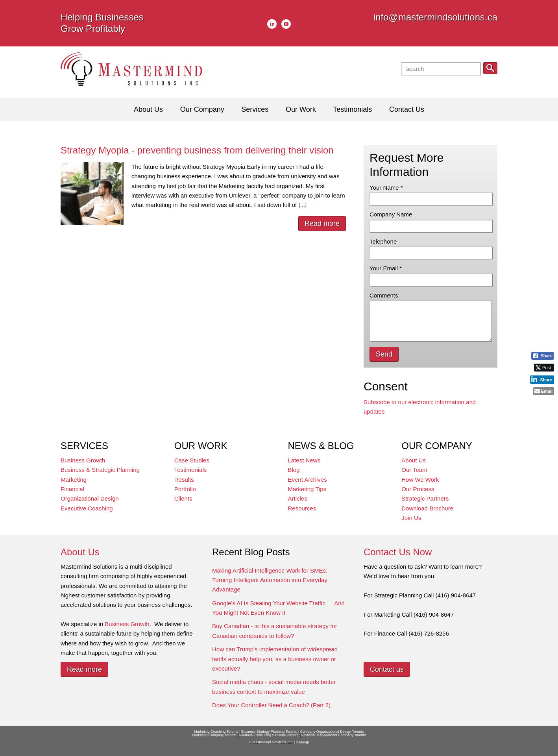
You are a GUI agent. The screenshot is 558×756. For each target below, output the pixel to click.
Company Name (391, 214)
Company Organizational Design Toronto (332, 732)
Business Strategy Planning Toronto (269, 732)
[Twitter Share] (544, 368)
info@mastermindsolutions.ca (435, 17)
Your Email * (386, 268)
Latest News (304, 460)
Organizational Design (90, 498)
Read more (322, 224)
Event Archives (308, 480)
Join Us (411, 518)
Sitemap (302, 742)
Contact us (387, 669)
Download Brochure (427, 508)
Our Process (418, 489)
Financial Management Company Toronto (334, 735)
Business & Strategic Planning (100, 470)
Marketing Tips (307, 489)
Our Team (414, 470)
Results (184, 480)
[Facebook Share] (543, 356)
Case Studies (192, 460)
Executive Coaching (87, 508)
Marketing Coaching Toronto (216, 732)
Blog (294, 470)
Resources (302, 508)
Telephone (383, 241)
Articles (298, 498)
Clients (183, 498)
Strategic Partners (425, 498)
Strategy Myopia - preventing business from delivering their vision (197, 150)
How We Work (420, 480)
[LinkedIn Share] (542, 379)
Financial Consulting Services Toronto (269, 735)
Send (384, 354)
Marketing (74, 480)
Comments (384, 295)
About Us (414, 460)
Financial (72, 489)
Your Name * (386, 188)
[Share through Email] (544, 391)
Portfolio (185, 489)
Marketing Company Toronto (214, 735)
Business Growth (83, 460)
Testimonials (191, 470)
